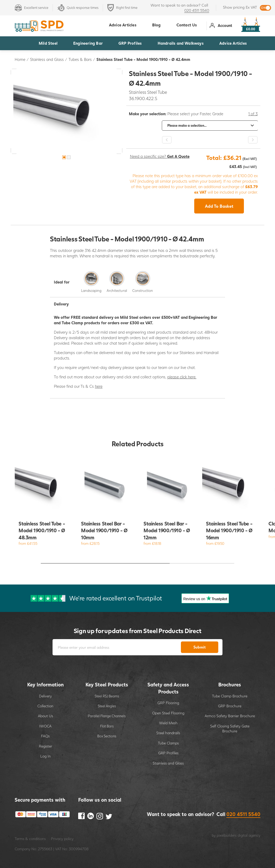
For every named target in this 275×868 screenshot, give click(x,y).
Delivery (45, 696)
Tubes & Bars (80, 59)
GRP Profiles (130, 43)
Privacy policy (62, 839)
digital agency (249, 835)
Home (20, 59)
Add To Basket (219, 206)
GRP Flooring (168, 703)
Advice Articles (233, 43)
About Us (45, 716)
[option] (67, 111)
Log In (45, 756)
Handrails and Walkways (181, 43)
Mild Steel (48, 43)
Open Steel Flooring (168, 713)
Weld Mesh (168, 723)
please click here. (182, 377)
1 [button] (64, 157)
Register (45, 746)
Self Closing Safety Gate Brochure (230, 729)
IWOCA (45, 726)
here (99, 386)
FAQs (45, 736)
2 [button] (69, 157)
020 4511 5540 (197, 10)
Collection (45, 706)
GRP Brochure (230, 706)
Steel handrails (168, 733)
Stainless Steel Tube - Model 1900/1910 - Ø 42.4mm (143, 59)
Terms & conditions (30, 839)
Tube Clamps (168, 743)
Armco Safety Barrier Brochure (230, 716)
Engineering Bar (88, 43)
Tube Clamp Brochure (230, 696)
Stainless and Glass (47, 59)
